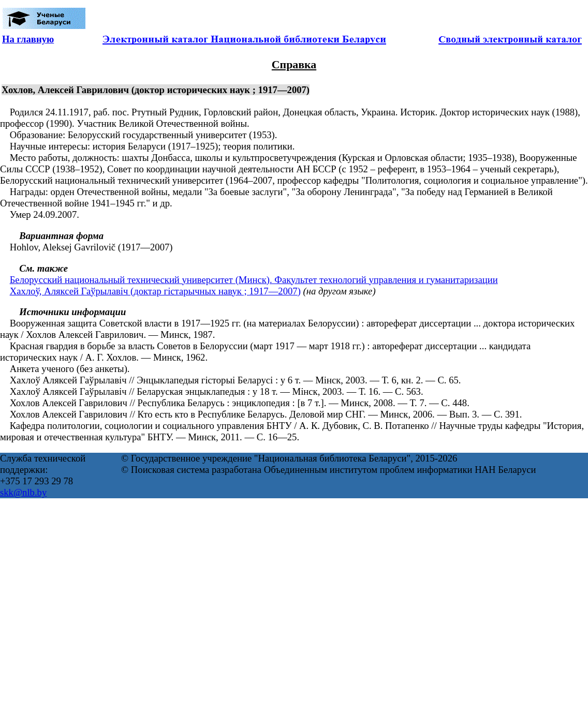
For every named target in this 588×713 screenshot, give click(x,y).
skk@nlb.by (23, 492)
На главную (28, 39)
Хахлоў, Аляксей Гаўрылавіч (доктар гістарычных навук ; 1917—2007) (155, 291)
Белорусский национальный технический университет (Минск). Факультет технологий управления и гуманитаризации (254, 280)
